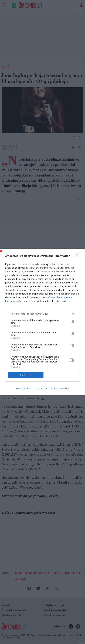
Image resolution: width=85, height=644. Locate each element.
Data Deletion (23, 389)
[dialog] (42, 322)
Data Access (42, 389)
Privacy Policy (61, 389)
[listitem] (42, 314)
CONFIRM (26, 375)
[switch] (72, 321)
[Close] (78, 256)
